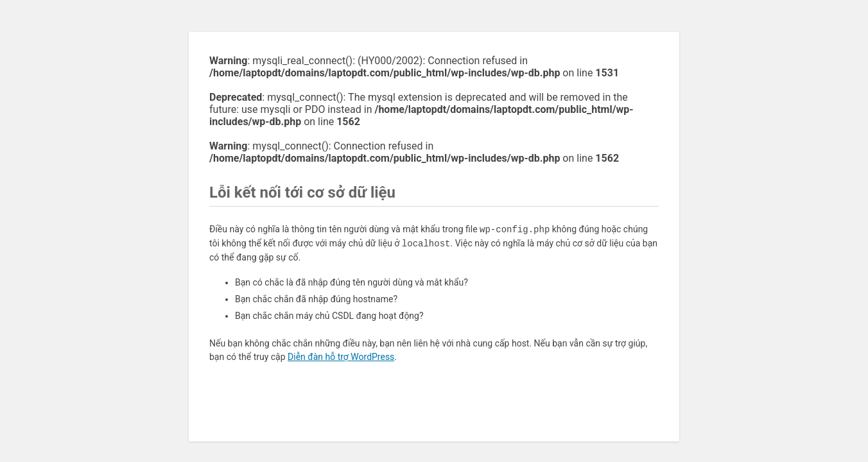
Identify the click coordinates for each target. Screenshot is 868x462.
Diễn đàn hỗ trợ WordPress (341, 357)
